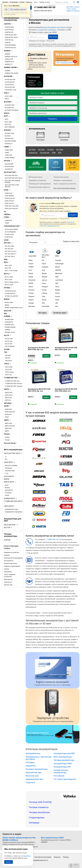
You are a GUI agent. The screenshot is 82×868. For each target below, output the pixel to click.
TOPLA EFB (8, 370)
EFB (60, 153)
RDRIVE (7, 299)
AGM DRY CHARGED (11, 466)
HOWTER (7, 24)
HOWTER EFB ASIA (11, 35)
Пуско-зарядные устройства (65, 184)
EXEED (31, 283)
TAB (5, 352)
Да (6, 9)
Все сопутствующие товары (65, 188)
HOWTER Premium (10, 48)
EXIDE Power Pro (10, 198)
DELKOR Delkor (9, 167)
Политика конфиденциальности (37, 860)
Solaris (31, 277)
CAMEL (7, 147)
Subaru (31, 300)
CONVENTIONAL (10, 471)
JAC (57, 303)
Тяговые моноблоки (39, 812)
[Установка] (66, 58)
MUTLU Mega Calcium (12, 282)
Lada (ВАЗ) (32, 256)
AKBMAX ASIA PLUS (11, 57)
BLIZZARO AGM (10, 105)
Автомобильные (37, 129)
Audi (43, 270)
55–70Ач (41, 150)
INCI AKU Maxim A (10, 254)
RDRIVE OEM (9, 302)
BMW (57, 256)
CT (6, 457)
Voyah (44, 300)
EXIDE (6, 190)
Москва (5, 2)
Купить (46, 356)
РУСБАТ (7, 434)
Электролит (8, 582)
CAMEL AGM (9, 150)
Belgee (58, 290)
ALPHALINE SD (9, 85)
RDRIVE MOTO (9, 482)
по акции (40, 30)
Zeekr (57, 300)
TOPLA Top (8, 375)
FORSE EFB (8, 220)
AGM (54, 153)
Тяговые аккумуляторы (11, 535)
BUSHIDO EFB (9, 138)
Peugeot (45, 287)
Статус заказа (71, 9)
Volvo (57, 287)
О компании (14, 2)
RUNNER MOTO (10, 498)
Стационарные (37, 818)
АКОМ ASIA (8, 409)
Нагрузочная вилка (10, 563)
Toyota (31, 264)
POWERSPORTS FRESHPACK (14, 512)
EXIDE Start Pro (9, 203)
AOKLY (6, 93)
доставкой (61, 27)
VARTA (6, 389)
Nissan (58, 267)
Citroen (31, 293)
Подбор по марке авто (71, 241)
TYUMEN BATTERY (11, 378)
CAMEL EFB (8, 155)
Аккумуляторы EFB (62, 767)
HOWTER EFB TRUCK (11, 37)
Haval (44, 264)
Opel (57, 277)
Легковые (40, 140)
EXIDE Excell (9, 193)
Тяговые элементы (39, 807)
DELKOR (7, 161)
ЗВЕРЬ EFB (8, 428)
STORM (7, 349)
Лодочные (56, 167)
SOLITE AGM (9, 339)
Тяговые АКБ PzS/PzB (40, 802)
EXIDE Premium (10, 201)
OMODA (58, 270)
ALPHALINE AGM (10, 80)
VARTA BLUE (9, 395)
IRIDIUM (7, 488)
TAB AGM (8, 355)
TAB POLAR (8, 361)
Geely (31, 260)
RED (5, 313)
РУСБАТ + (8, 440)
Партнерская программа (43, 857)
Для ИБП (72, 168)
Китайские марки (60, 313)
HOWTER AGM (9, 27)
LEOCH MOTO (9, 476)
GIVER (6, 240)
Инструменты (9, 561)
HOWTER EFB (9, 32)
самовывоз (52, 30)
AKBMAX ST (9, 64)
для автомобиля (50, 27)
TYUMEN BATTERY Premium (13, 384)
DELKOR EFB (9, 169)
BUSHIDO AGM (9, 133)
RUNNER (7, 316)
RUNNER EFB (9, 322)
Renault (45, 277)
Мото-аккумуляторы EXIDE (52, 838)
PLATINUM (8, 493)
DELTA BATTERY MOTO (12, 453)
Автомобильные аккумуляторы (11, 19)
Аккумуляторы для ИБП (64, 753)
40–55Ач (32, 150)
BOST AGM (8, 122)
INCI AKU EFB (9, 249)
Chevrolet (32, 280)
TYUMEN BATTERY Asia (12, 381)
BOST (6, 116)
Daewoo (31, 296)
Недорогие (33, 153)
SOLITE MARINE (10, 346)
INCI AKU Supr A (10, 256)
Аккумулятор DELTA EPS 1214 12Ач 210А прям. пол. (66, 390)
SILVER (7, 495)
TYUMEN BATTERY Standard (14, 386)
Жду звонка (53, 37)
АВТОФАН (8, 403)
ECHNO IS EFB (9, 234)
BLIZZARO (8, 102)
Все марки (43, 313)
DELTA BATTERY (10, 172)
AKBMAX (7, 51)
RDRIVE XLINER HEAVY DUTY (14, 308)
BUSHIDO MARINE (10, 141)
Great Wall (45, 306)
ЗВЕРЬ (6, 420)
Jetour (31, 287)
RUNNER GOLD (9, 325)
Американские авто (34, 779)
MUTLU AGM (9, 277)
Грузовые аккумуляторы (37, 769)
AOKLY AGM (9, 96)
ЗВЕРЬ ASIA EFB (10, 426)
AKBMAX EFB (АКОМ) (11, 73)
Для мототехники (36, 167)
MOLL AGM (8, 265)
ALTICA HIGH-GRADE (11, 229)
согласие (60, 44)
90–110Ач (60, 150)
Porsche (31, 290)
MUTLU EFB (8, 280)
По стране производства (65, 779)
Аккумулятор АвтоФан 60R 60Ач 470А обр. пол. (38, 349)
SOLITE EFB (8, 344)
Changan (45, 267)
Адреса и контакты (73, 11)
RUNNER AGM (9, 320)
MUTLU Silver (9, 285)
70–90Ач (50, 150)
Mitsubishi (59, 273)
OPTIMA (7, 288)
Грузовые (64, 140)
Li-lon (7, 473)
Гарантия (29, 2)
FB (5, 212)
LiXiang (44, 293)
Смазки (7, 569)
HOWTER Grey (9, 40)
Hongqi (31, 303)
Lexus (44, 283)
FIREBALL (7, 214)
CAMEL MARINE (10, 158)
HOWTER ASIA (9, 30)
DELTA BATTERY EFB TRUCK (14, 178)
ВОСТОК (7, 528)
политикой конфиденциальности (65, 46)
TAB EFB (7, 358)
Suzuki (58, 296)
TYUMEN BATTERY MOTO (13, 501)
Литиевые (34, 823)
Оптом (22, 2)
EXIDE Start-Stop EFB (11, 208)
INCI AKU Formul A (11, 251)
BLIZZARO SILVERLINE (12, 110)
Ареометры (8, 572)
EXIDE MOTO (9, 462)
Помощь (66, 857)
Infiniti (57, 293)
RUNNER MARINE (10, 327)
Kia (43, 260)
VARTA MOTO (9, 506)
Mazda (44, 273)
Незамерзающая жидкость (39, 187)
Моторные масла (36, 177)
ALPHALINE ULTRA (11, 90)
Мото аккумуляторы (13, 450)
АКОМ (6, 406)
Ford (30, 270)
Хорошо (9, 862)
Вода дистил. (8, 579)
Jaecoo (44, 280)
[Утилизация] (34, 81)
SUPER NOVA (9, 237)
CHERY (31, 267)
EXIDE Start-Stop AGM (12, 206)
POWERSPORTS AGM (11, 509)
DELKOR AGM (9, 164)
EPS (6, 459)
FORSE (6, 217)
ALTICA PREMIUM (10, 232)
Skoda (31, 273)
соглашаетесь (26, 856)
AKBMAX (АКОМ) (10, 67)
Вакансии (57, 857)
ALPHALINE (8, 76)
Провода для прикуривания (13, 558)
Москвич (32, 306)
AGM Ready (8, 468)
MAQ (6, 259)
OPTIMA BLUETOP (10, 291)
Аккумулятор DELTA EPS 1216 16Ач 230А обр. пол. (39, 390)
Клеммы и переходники (12, 566)
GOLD (7, 485)
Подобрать (53, 119)
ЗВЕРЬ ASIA (8, 423)
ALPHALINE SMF (10, 87)
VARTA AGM (9, 393)
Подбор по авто (45, 2)
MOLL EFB (8, 268)
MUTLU (7, 274)
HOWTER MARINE (10, 45)
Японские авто (32, 776)
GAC (57, 283)
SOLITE (7, 335)
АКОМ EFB (8, 414)
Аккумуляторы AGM (63, 763)
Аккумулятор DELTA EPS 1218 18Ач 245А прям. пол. (66, 349)
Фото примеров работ (65, 63)
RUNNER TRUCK (10, 332)
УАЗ (43, 303)
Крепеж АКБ (8, 585)
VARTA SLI (8, 400)
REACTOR (7, 311)
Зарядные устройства (11, 552)
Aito (57, 306)
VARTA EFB (8, 398)
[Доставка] (39, 61)
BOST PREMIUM (10, 127)
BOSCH (7, 113)
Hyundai (58, 260)
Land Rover (59, 280)
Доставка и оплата (73, 7)
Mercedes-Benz (46, 256)
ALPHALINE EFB (10, 82)
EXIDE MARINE (9, 196)
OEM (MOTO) (9, 490)
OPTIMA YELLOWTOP (11, 296)
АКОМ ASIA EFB (10, 412)
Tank (44, 296)
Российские (45, 153)
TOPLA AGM (9, 367)
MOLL (6, 262)
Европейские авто (34, 772)
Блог (36, 2)
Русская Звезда (10, 443)
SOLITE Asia (8, 341)
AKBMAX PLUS (9, 62)
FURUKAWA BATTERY (12, 226)
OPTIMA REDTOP (10, 294)
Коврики (7, 555)
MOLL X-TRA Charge (11, 271)
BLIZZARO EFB (9, 108)
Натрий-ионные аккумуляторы (61, 771)
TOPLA (6, 364)
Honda (44, 290)
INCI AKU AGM (9, 246)
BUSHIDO (7, 130)
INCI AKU (7, 243)
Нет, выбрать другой (18, 9)
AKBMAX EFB (9, 59)
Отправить (73, 215)
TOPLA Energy (9, 372)
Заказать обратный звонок (43, 10)
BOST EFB (8, 124)
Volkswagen (59, 264)
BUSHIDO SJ (9, 144)
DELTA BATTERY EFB (11, 176)
